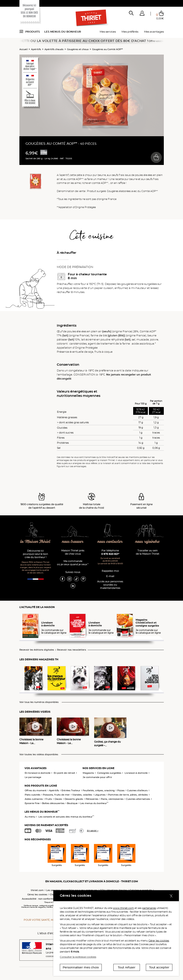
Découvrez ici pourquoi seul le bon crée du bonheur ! (35, 554)
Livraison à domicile (136, 773)
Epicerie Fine (32, 803)
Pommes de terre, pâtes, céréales (128, 795)
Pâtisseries (92, 799)
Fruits (49, 799)
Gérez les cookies (37, 894)
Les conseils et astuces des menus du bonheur (66, 817)
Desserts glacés (74, 799)
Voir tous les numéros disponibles (39, 702)
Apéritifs (36, 49)
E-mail (110, 576)
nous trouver (73, 542)
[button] (142, 14)
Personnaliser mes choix (81, 967)
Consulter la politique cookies (78, 957)
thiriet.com (37, 890)
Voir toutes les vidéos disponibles (39, 754)
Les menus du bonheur (63, 32)
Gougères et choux (78, 49)
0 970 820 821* (110, 554)
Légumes (100, 795)
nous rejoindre (147, 542)
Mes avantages (154, 32)
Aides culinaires (34, 799)
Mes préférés (130, 32)
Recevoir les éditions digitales (37, 650)
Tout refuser (127, 967)
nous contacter (110, 542)
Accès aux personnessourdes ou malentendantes (110, 585)
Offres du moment (36, 790)
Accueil (23, 49)
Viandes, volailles (82, 795)
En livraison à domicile (38, 773)
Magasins (88, 773)
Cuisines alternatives (138, 799)
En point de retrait (64, 773)
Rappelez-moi (110, 571)
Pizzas (121, 790)
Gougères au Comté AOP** (107, 49)
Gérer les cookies (159, 941)
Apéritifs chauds (54, 49)
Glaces (58, 799)
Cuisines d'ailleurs (137, 790)
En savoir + (93, 831)
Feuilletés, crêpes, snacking (99, 790)
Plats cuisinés (33, 795)
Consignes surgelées (109, 773)
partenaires (149, 908)
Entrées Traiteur (71, 790)
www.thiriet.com (123, 908)
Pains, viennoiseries (112, 799)
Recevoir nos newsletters (72, 650)
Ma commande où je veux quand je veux (73, 563)
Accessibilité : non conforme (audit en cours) (47, 899)
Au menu (30, 817)
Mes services (108, 32)
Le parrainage (33, 777)
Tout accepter (159, 967)
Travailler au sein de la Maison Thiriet (148, 552)
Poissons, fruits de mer (56, 795)
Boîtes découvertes (53, 803)
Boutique (72, 803)
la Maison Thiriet (35, 542)
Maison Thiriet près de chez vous (73, 552)
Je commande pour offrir (97, 777)
